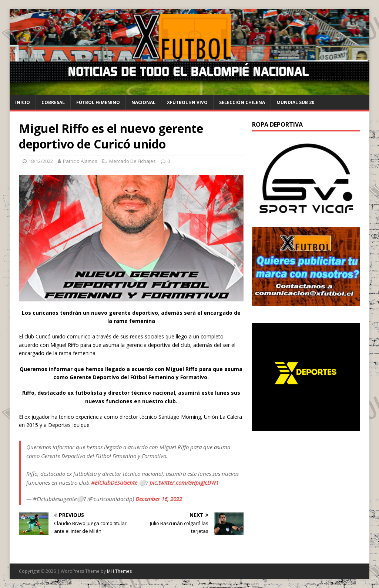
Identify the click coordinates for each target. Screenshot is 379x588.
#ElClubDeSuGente (114, 482)
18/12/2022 (41, 161)
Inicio (23, 102)
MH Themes (119, 571)
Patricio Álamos (80, 161)
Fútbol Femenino (98, 102)
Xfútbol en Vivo (187, 102)
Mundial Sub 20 (295, 102)
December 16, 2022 (159, 499)
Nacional (143, 102)
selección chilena (242, 102)
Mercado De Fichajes (133, 161)
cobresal (53, 102)
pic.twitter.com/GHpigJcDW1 (184, 482)
